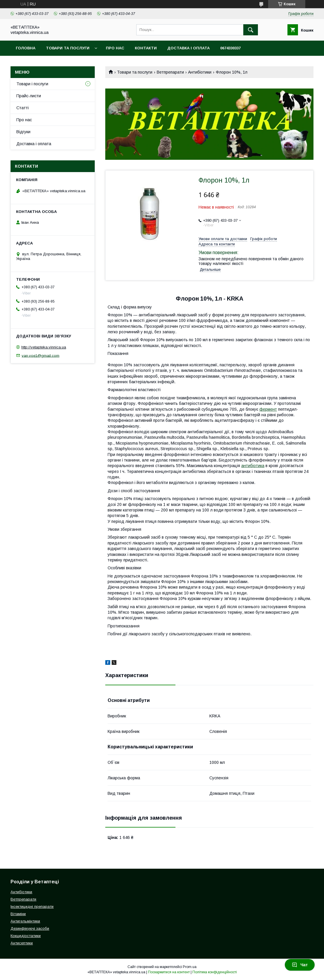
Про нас (115, 48)
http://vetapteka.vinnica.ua (44, 347)
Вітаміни (18, 914)
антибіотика (253, 466)
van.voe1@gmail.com (40, 355)
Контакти (146, 48)
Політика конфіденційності (215, 972)
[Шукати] (251, 30)
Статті (23, 108)
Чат (300, 965)
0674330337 (230, 48)
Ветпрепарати (170, 72)
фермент (268, 409)
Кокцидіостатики (26, 936)
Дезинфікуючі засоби (30, 928)
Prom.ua (190, 967)
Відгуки (23, 132)
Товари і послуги (32, 84)
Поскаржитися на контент (169, 972)
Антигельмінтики (25, 921)
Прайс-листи (29, 96)
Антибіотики (200, 72)
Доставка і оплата (188, 48)
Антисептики (22, 943)
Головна (26, 48)
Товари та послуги (68, 48)
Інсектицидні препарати (32, 907)
